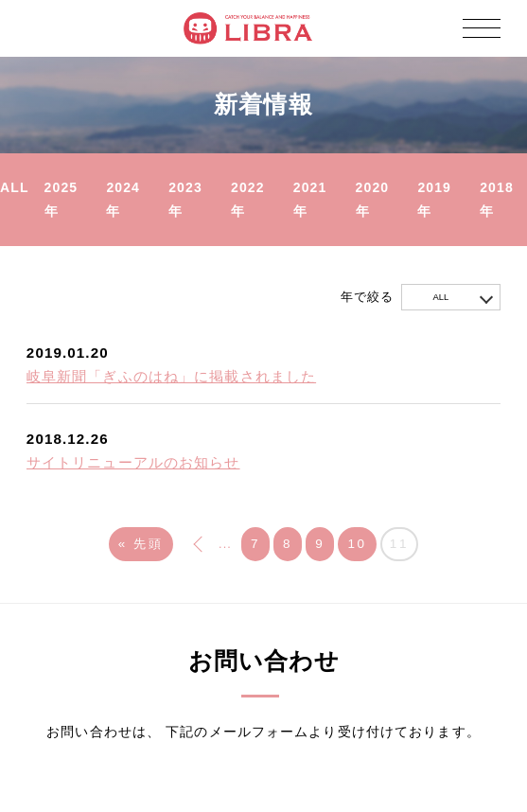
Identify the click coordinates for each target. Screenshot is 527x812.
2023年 (185, 199)
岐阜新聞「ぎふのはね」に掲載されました (171, 377)
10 (357, 544)
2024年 (123, 199)
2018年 (497, 199)
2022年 (248, 199)
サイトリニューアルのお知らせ (133, 463)
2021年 (310, 199)
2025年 (61, 199)
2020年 (373, 199)
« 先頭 (141, 544)
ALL (15, 187)
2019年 (434, 199)
